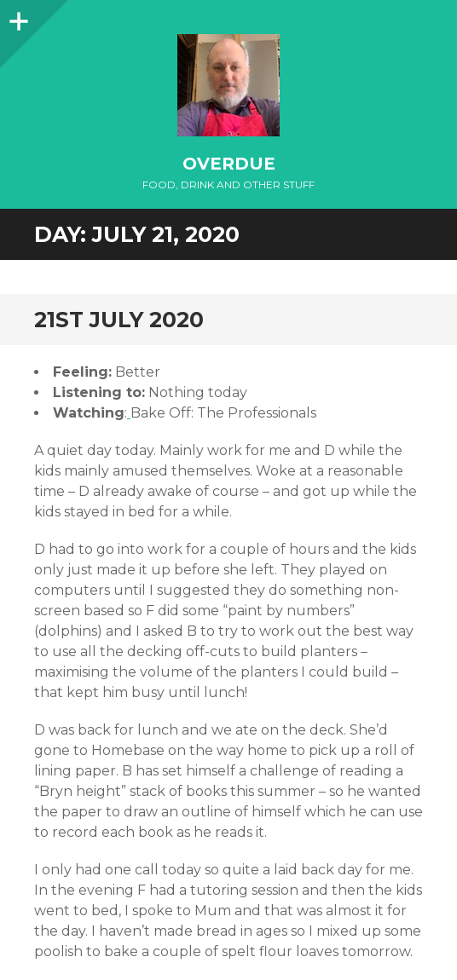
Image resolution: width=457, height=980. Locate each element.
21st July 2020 (119, 320)
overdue (229, 164)
